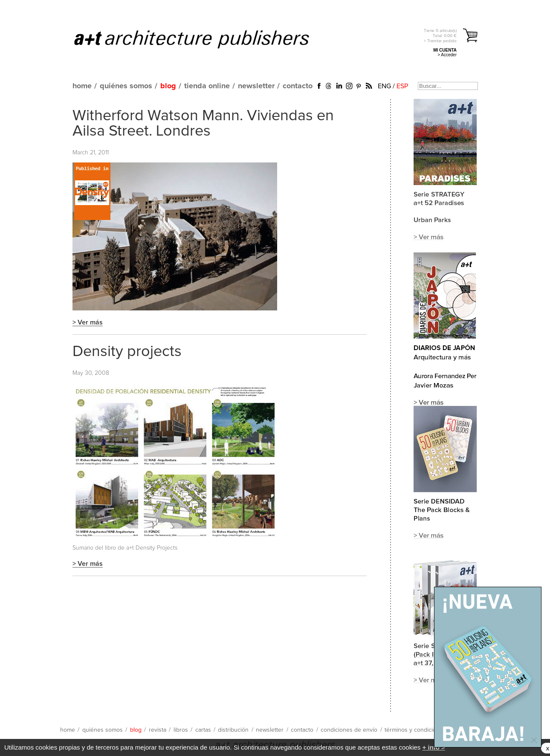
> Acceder (447, 55)
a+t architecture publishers (202, 39)
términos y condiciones (415, 730)
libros (181, 730)
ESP (402, 86)
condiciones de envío (349, 730)
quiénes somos (126, 86)
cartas (203, 730)
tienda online (207, 86)
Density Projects (156, 548)
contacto (298, 86)
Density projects (127, 352)
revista (158, 730)
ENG (384, 86)
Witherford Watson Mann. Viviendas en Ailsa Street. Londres (203, 124)
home (82, 86)
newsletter (256, 86)
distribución (233, 730)
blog (168, 86)
